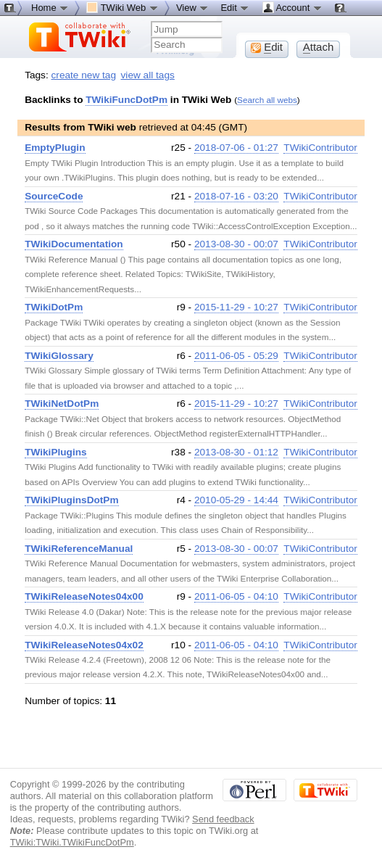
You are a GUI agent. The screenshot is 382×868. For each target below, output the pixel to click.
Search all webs (267, 100)
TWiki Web (123, 7)
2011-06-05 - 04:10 (236, 596)
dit (267, 47)
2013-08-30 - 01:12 (236, 452)
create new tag (84, 75)
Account (292, 7)
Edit (235, 7)
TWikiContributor (320, 148)
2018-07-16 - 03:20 (236, 196)
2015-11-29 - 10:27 (236, 307)
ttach (319, 47)
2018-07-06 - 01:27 (236, 148)
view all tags (148, 75)
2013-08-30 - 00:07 (236, 244)
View (193, 7)
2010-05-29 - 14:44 (236, 500)
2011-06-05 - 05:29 (236, 356)
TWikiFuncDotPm (126, 100)
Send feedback (223, 819)
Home (50, 7)
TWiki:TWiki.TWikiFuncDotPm (72, 842)
